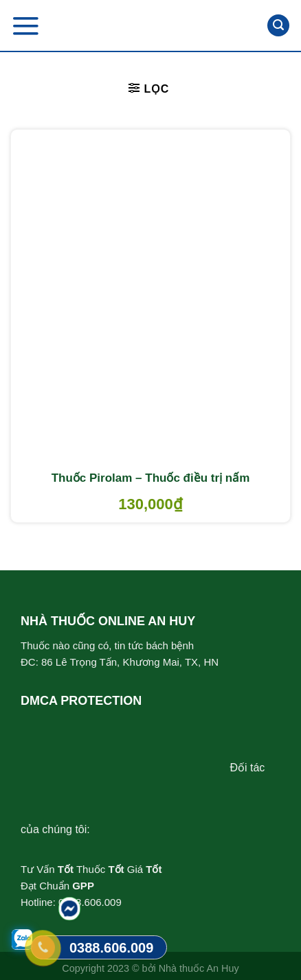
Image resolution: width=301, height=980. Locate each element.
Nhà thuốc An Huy (199, 968)
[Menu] (25, 26)
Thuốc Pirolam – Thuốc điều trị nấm (151, 478)
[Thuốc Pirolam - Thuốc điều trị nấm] (150, 297)
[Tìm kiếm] (278, 26)
